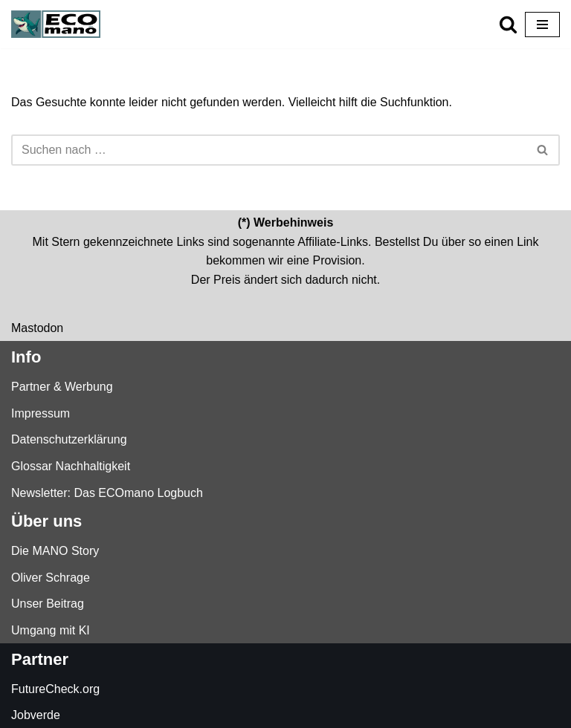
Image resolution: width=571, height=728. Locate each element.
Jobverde (36, 715)
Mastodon (37, 328)
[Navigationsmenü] (542, 25)
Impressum (41, 413)
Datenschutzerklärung (69, 439)
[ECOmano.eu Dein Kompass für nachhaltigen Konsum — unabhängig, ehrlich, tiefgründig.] (59, 24)
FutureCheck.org (55, 689)
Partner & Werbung (62, 387)
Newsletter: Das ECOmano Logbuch (107, 493)
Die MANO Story (55, 551)
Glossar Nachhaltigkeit (71, 466)
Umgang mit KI (51, 630)
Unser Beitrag (48, 604)
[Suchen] (508, 24)
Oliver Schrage (51, 578)
